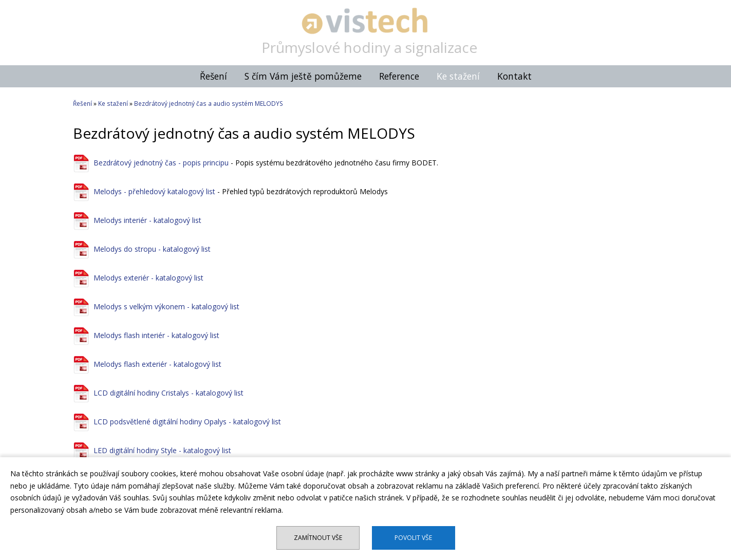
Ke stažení (458, 76)
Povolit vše (413, 538)
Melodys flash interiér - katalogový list (156, 335)
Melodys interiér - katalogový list (147, 220)
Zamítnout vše (318, 538)
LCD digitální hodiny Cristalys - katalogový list (168, 393)
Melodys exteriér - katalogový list (148, 278)
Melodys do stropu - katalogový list (152, 249)
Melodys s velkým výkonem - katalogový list (166, 306)
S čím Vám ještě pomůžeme (303, 76)
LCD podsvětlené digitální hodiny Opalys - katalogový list (187, 422)
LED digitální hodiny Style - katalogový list (162, 450)
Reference (399, 76)
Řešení (213, 76)
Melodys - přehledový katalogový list (154, 191)
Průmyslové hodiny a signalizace (369, 47)
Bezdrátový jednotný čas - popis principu (161, 163)
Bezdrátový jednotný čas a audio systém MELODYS (209, 104)
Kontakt (514, 76)
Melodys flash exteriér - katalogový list (157, 364)
